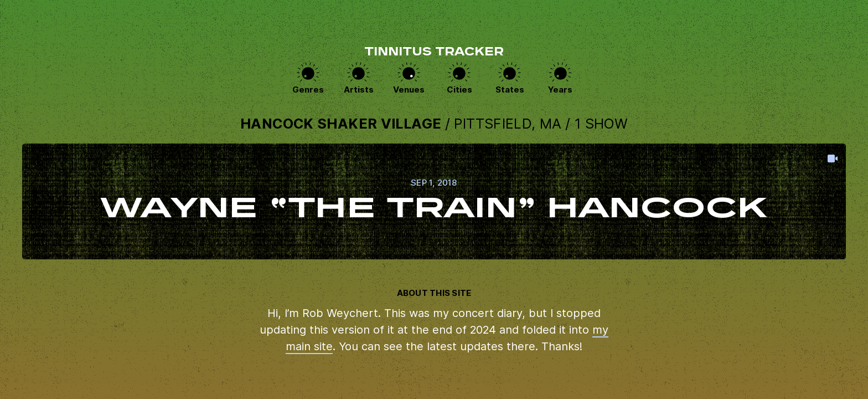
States (510, 89)
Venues (409, 89)
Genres (308, 89)
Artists (359, 89)
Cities (459, 89)
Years (560, 89)
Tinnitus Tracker (434, 53)
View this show (434, 201)
